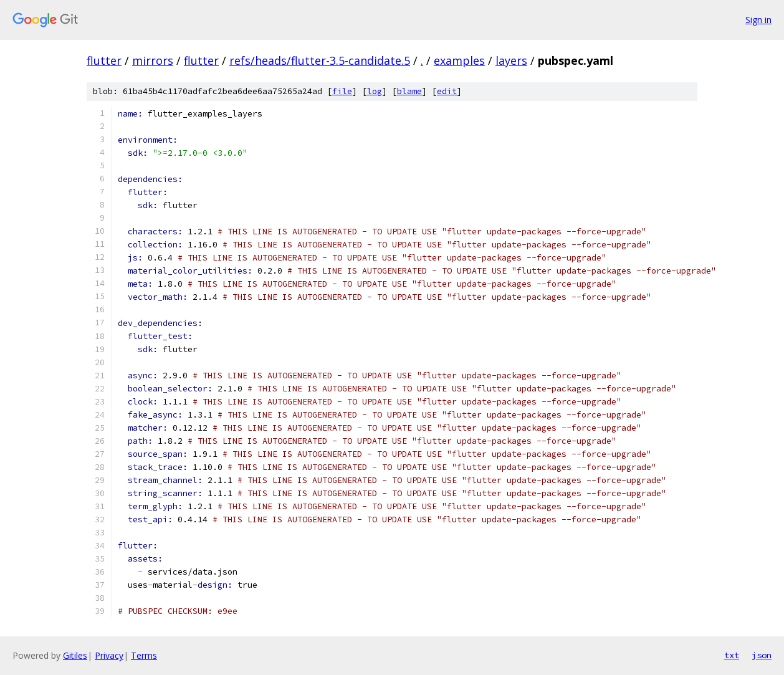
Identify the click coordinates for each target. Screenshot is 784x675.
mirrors (153, 60)
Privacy (109, 655)
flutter (104, 60)
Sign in (758, 20)
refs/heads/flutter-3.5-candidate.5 (320, 60)
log (375, 91)
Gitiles (75, 655)
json (762, 655)
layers (511, 60)
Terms (144, 655)
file (342, 91)
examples (459, 60)
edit (447, 91)
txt (732, 655)
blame (409, 91)
